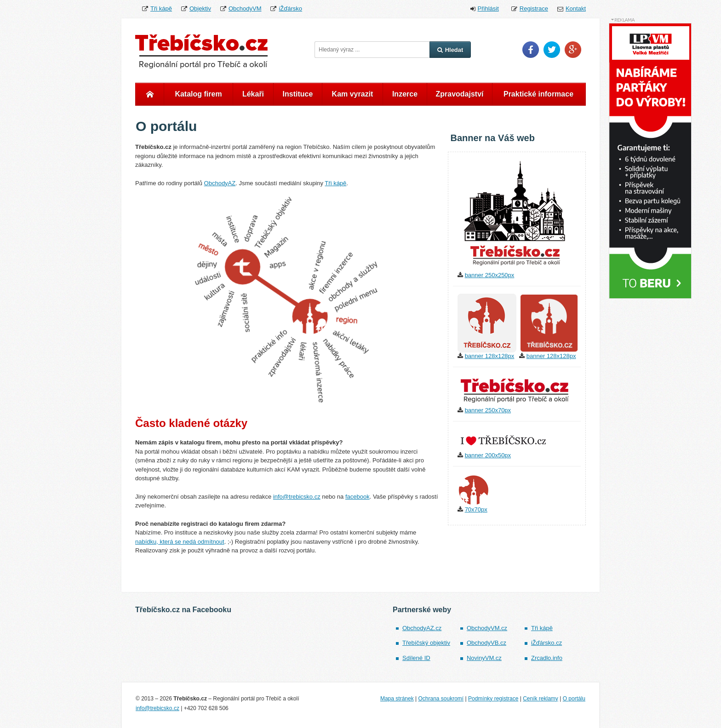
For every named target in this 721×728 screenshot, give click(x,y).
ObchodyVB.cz (486, 643)
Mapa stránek (397, 699)
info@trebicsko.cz (297, 497)
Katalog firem (198, 94)
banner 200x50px (488, 455)
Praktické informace (538, 94)
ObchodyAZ (220, 183)
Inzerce (405, 94)
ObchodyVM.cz (487, 628)
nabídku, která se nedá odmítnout (180, 542)
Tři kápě (161, 9)
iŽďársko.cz (546, 643)
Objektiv (200, 9)
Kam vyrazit (353, 94)
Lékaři (253, 94)
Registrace (534, 9)
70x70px (476, 509)
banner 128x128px (490, 356)
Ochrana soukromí (441, 699)
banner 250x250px (490, 275)
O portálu (574, 699)
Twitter (552, 50)
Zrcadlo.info (547, 658)
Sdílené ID (416, 658)
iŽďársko (290, 9)
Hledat (450, 50)
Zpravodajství (459, 94)
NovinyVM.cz (484, 658)
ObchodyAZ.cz (422, 628)
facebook (358, 497)
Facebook (531, 50)
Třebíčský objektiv (426, 643)
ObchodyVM (245, 9)
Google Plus (573, 50)
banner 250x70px (488, 410)
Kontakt (576, 9)
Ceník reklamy (541, 699)
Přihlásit (488, 9)
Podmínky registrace (493, 699)
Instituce (298, 94)
